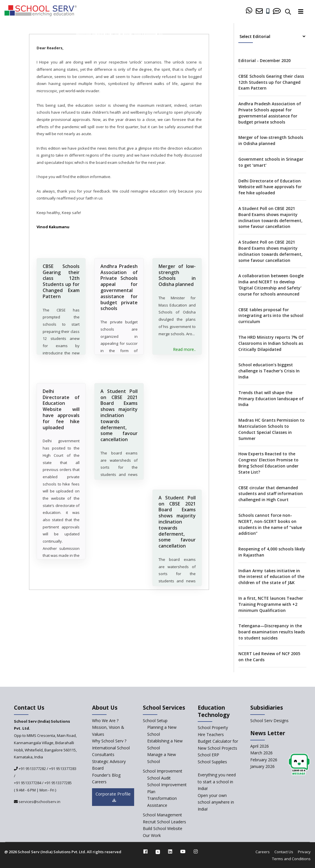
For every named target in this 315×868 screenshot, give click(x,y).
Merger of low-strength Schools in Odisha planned (177, 275)
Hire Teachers (211, 734)
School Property (213, 727)
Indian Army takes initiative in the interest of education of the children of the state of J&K (271, 577)
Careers (263, 852)
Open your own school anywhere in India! (216, 802)
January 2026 (262, 766)
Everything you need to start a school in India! (217, 782)
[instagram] (196, 851)
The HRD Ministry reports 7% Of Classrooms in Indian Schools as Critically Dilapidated (271, 343)
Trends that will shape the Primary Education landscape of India (271, 399)
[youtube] (183, 851)
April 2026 (260, 746)
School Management (162, 815)
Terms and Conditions (291, 859)
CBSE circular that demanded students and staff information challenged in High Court (271, 494)
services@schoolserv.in (39, 802)
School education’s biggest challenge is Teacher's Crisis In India (269, 371)
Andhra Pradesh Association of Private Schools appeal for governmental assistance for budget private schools (119, 287)
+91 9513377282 (32, 769)
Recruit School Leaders (164, 822)
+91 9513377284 (28, 783)
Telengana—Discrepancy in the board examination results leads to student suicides (272, 632)
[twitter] (158, 851)
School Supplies (212, 762)
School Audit (159, 778)
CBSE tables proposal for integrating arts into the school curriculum (271, 316)
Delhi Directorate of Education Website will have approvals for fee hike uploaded (61, 417)
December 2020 (128, 34)
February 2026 (264, 760)
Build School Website (163, 828)
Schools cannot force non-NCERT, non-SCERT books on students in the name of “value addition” (270, 524)
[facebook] (145, 851)
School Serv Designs (269, 721)
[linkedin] (170, 851)
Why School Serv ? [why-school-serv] (109, 741)
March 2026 (261, 753)
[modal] (299, 764)
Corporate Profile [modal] (113, 797)
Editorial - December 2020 (264, 60)
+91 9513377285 (58, 783)
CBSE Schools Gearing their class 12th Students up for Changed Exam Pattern (61, 281)
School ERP (208, 755)
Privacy (304, 852)
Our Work (152, 835)
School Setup (155, 721)
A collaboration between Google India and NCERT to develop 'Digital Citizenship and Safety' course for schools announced (271, 285)
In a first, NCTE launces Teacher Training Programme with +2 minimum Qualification (271, 604)
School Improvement (163, 771)
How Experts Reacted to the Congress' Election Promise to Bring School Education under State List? (268, 463)
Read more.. (184, 351)
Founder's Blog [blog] (106, 775)
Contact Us (284, 852)
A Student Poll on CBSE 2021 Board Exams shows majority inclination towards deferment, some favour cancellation (119, 423)
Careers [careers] (99, 782)
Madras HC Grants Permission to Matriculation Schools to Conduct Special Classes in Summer (271, 429)
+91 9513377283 (63, 769)
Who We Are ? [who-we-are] (105, 721)
